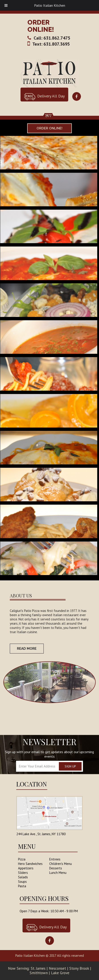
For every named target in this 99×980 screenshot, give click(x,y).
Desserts (56, 868)
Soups (22, 882)
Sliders (23, 873)
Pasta (22, 886)
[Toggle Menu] (6, 5)
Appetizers (26, 868)
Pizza (22, 859)
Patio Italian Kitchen (50, 5)
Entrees (55, 859)
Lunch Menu (58, 873)
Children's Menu (61, 864)
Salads (23, 877)
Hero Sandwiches (30, 864)
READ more (27, 649)
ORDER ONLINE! (41, 26)
